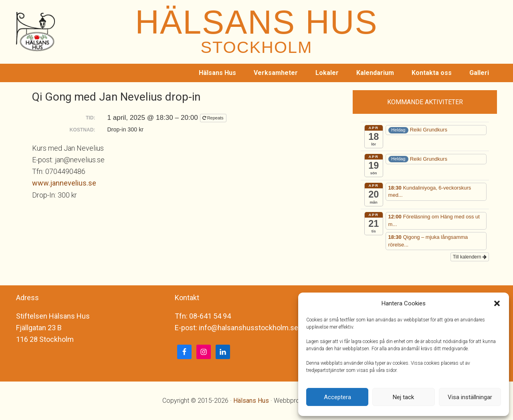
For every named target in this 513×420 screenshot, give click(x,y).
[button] (497, 303)
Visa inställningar (470, 397)
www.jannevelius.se (64, 183)
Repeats (214, 118)
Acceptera (337, 397)
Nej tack (403, 397)
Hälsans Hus (251, 401)
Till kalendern (470, 257)
